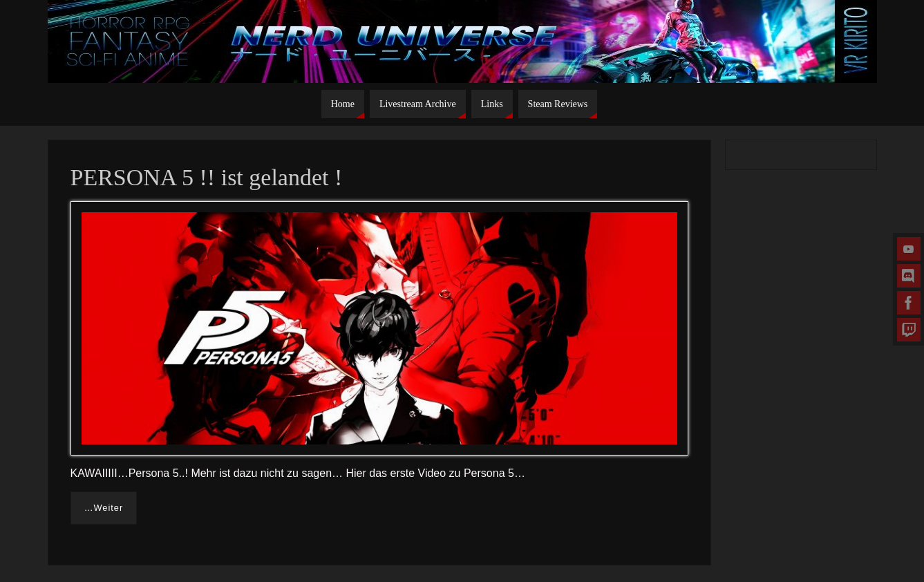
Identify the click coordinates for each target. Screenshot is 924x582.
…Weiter (104, 508)
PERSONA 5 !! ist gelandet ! (207, 177)
